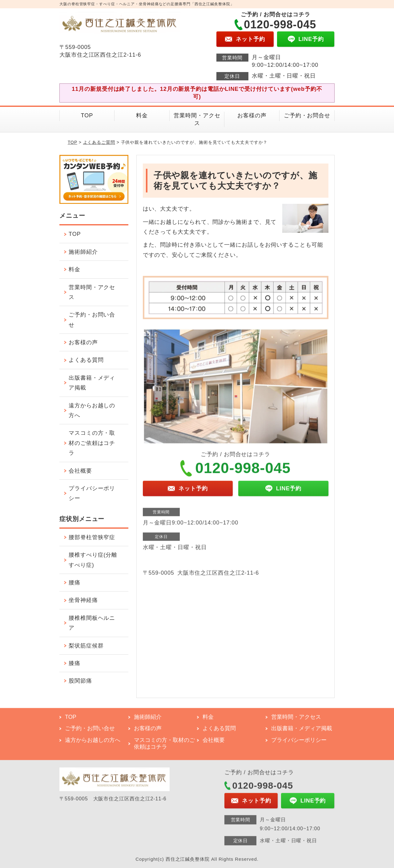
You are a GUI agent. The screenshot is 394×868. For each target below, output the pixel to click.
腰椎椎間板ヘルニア (92, 623)
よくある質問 (86, 360)
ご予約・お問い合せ (92, 320)
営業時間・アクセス (197, 119)
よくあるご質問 (99, 142)
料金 (142, 115)
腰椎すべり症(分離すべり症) (93, 560)
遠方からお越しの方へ (92, 410)
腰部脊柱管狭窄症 (92, 537)
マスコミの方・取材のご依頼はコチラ (92, 443)
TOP (87, 115)
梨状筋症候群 (86, 646)
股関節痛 (80, 681)
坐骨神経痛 (83, 600)
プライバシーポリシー (92, 493)
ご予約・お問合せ (307, 115)
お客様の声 (252, 115)
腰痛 (74, 583)
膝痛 (74, 663)
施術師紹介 (83, 252)
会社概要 (80, 471)
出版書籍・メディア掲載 (92, 383)
